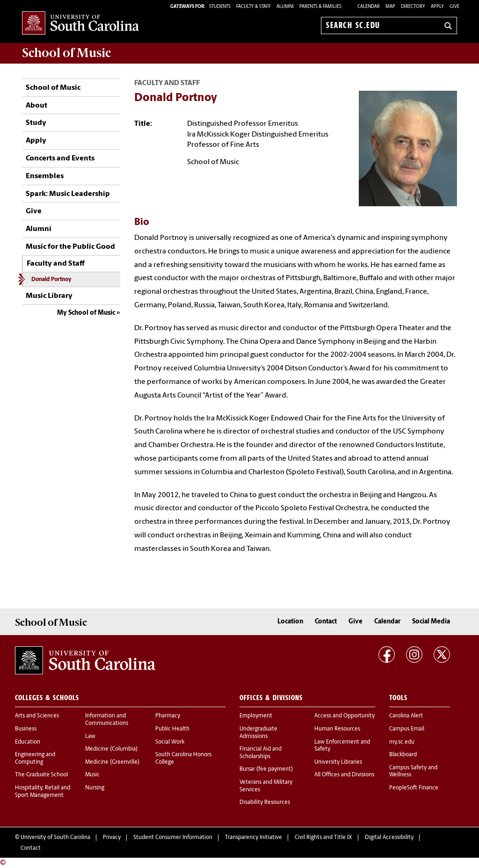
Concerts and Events (60, 159)
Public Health (172, 729)
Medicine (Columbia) (111, 749)
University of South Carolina (55, 838)
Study (36, 123)
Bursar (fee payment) (266, 769)
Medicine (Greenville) (112, 762)
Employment (256, 716)
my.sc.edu (402, 742)
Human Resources (337, 729)
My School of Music (86, 313)
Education (28, 742)
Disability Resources (265, 803)
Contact (326, 622)
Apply (437, 7)
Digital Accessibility (389, 838)
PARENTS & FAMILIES (320, 7)
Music (92, 775)
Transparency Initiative (254, 838)
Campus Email (407, 729)
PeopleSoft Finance (414, 788)
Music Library (49, 296)
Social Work (170, 742)
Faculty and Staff (56, 264)
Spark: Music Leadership (68, 194)
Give (454, 7)
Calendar (369, 7)
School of (66, 53)
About (36, 106)
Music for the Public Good (70, 247)
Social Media (431, 622)
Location (290, 622)
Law (90, 737)
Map (390, 7)
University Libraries (338, 762)
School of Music (53, 88)
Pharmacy (168, 716)
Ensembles (45, 176)
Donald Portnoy (51, 280)
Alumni (39, 229)
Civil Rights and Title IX (323, 838)
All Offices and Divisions (344, 775)
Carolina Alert (406, 716)
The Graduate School (41, 775)
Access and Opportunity (345, 716)
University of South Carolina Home (80, 24)
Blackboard (403, 755)
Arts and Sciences (37, 716)
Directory (413, 7)
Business (26, 729)
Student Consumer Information (173, 838)
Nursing (95, 788)
